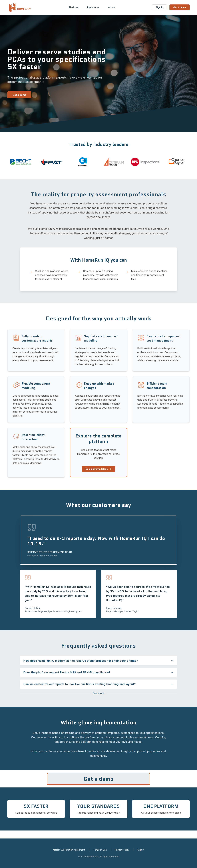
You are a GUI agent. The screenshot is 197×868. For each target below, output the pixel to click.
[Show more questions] (98, 693)
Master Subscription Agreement (69, 850)
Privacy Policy (122, 850)
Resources (93, 7)
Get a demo (180, 7)
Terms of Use (100, 850)
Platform (74, 7)
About (112, 7)
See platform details (98, 469)
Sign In (159, 7)
